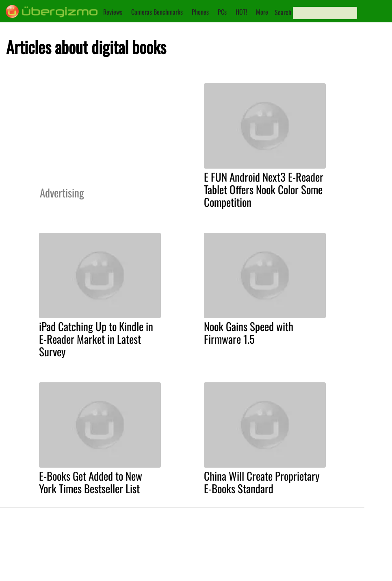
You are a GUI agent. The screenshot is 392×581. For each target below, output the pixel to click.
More (262, 12)
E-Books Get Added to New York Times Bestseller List (91, 482)
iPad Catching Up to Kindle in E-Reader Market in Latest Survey (96, 339)
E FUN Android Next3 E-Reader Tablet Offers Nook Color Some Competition (264, 189)
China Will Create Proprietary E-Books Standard (262, 482)
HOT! (241, 12)
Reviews (113, 12)
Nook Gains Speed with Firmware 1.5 (249, 333)
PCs (222, 12)
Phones (200, 12)
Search (283, 12)
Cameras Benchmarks (157, 12)
